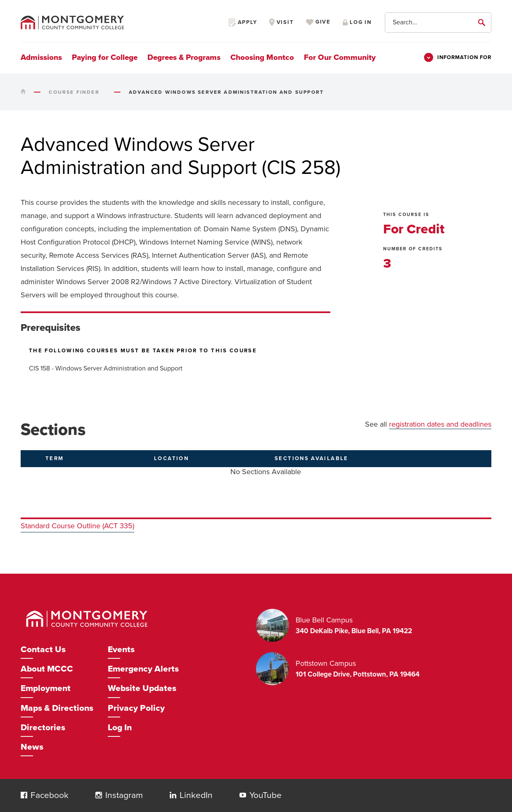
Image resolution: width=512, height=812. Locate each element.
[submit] (483, 22)
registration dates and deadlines (440, 424)
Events (121, 649)
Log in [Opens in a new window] (357, 22)
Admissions (41, 57)
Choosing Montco (262, 57)
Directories (43, 728)
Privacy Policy (136, 708)
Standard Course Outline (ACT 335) (77, 526)
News (32, 747)
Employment (46, 688)
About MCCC (47, 669)
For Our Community (340, 57)
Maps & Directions (57, 708)
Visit (282, 22)
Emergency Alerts (143, 669)
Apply (243, 22)
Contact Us (43, 649)
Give (318, 22)
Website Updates (142, 688)
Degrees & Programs (184, 57)
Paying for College (105, 57)
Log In (120, 728)
